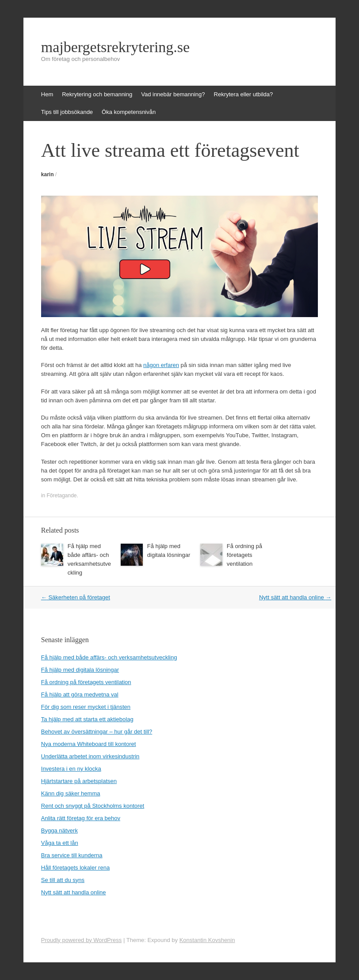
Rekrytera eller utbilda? (244, 94)
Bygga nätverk (59, 831)
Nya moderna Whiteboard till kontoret (89, 744)
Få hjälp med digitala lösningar (80, 670)
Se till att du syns (63, 880)
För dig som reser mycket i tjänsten (86, 707)
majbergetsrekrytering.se (115, 47)
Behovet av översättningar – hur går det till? (97, 732)
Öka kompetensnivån (129, 112)
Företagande (61, 496)
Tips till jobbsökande (67, 112)
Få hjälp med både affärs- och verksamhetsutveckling (109, 657)
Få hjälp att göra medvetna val (80, 694)
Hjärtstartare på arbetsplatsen (79, 781)
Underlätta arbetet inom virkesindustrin (90, 756)
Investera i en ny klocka (71, 769)
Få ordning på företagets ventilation (244, 555)
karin (48, 174)
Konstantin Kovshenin (207, 940)
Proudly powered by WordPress (82, 940)
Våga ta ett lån (60, 843)
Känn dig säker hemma (71, 793)
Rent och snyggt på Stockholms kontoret (93, 806)
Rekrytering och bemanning (97, 94)
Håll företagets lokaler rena (75, 868)
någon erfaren (161, 365)
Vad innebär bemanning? (173, 94)
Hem (47, 94)
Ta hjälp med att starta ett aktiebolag (87, 719)
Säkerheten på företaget (76, 597)
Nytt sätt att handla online (295, 597)
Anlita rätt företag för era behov (81, 818)
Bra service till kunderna (72, 855)
